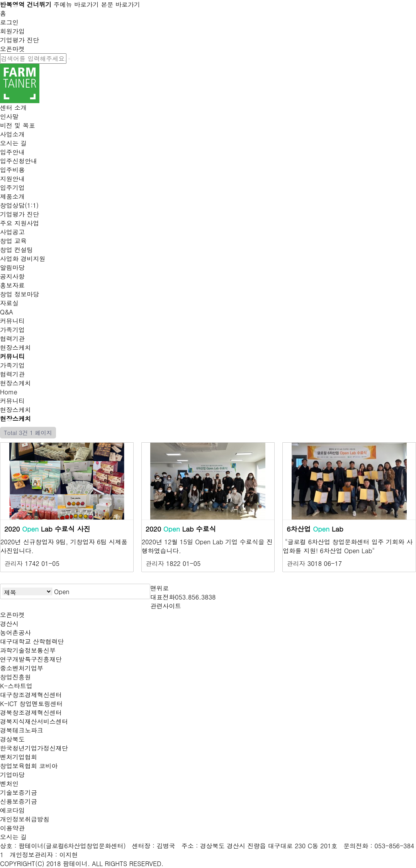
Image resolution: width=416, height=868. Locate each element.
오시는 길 (13, 143)
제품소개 (12, 196)
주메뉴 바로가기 (76, 4)
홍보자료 (12, 285)
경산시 (9, 624)
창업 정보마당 (20, 294)
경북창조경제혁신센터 (31, 713)
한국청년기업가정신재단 (34, 748)
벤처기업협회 (19, 757)
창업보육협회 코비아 (29, 766)
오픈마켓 (12, 49)
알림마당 (12, 268)
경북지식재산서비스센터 (34, 721)
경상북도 (12, 739)
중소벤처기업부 (22, 668)
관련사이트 (166, 606)
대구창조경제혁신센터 (31, 695)
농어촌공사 (15, 633)
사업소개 (12, 134)
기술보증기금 (19, 792)
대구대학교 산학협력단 (32, 641)
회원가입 (12, 31)
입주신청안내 (19, 161)
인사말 (9, 116)
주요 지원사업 (20, 223)
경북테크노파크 (22, 730)
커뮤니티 (12, 321)
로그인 (9, 22)
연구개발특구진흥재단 (31, 659)
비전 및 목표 (18, 125)
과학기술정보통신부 (28, 650)
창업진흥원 (15, 677)
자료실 (9, 303)
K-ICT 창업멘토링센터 (31, 704)
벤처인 (9, 784)
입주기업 (12, 188)
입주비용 (12, 170)
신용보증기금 (19, 801)
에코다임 (12, 810)
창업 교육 (13, 241)
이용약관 (12, 828)
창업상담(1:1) (19, 205)
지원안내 (12, 179)
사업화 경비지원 (23, 259)
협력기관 (12, 339)
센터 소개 (13, 108)
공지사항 (12, 276)
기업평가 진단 (20, 40)
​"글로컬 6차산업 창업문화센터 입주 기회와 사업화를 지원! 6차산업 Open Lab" (348, 546)
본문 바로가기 (120, 4)
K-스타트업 (16, 686)
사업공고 (12, 232)
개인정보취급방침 (25, 819)
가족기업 (12, 330)
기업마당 (12, 775)
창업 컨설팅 (16, 250)
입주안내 (12, 152)
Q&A (7, 312)
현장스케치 (15, 347)
